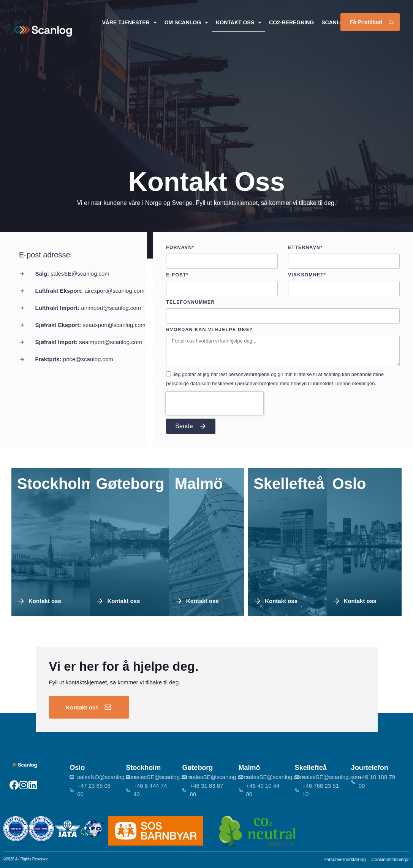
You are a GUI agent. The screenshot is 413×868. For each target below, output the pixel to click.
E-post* (177, 275)
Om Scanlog (186, 22)
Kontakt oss (239, 22)
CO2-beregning (291, 22)
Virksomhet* (307, 275)
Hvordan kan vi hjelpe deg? (209, 330)
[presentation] (215, 403)
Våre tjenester (129, 22)
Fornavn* (180, 248)
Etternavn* (305, 248)
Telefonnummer (190, 302)
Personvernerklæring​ (344, 860)
